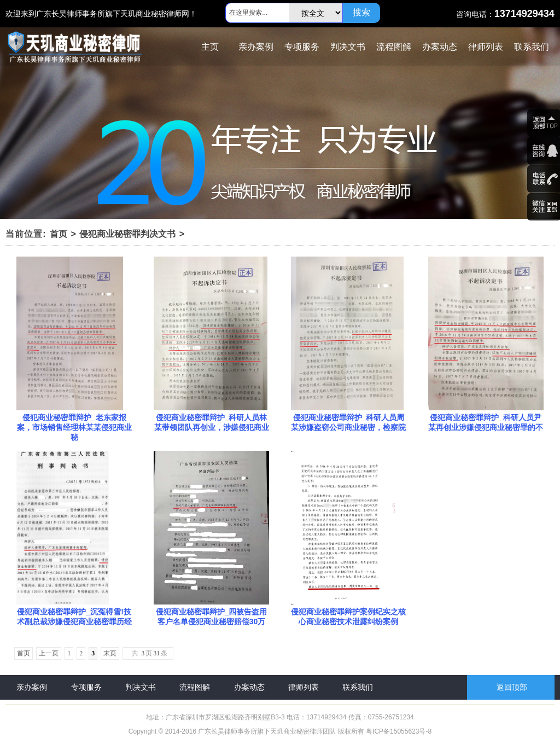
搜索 (361, 12)
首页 (59, 234)
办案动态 (440, 47)
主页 (210, 47)
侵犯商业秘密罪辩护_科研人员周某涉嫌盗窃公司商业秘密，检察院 (348, 422)
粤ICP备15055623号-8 (399, 731)
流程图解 (394, 47)
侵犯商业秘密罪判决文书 (127, 234)
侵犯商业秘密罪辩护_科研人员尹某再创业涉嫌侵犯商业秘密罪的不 (486, 422)
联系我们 (532, 47)
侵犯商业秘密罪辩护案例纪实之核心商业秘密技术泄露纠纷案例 (348, 617)
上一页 (49, 653)
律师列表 (486, 47)
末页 (110, 653)
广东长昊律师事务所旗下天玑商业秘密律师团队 (267, 731)
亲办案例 (256, 47)
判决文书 (348, 47)
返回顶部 (512, 687)
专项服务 (302, 47)
